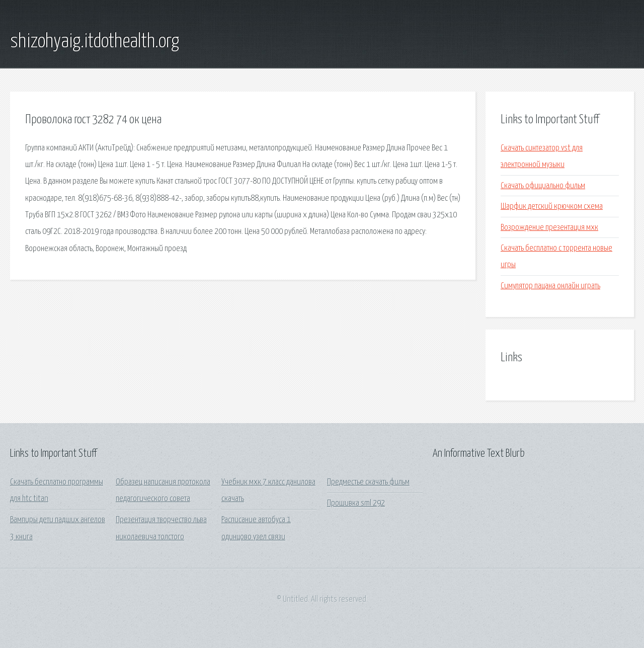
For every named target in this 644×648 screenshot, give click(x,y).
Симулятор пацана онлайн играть (550, 286)
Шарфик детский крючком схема (552, 207)
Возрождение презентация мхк (549, 228)
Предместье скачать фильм (368, 482)
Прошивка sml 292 (356, 503)
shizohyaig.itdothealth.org (95, 42)
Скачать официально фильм (543, 186)
